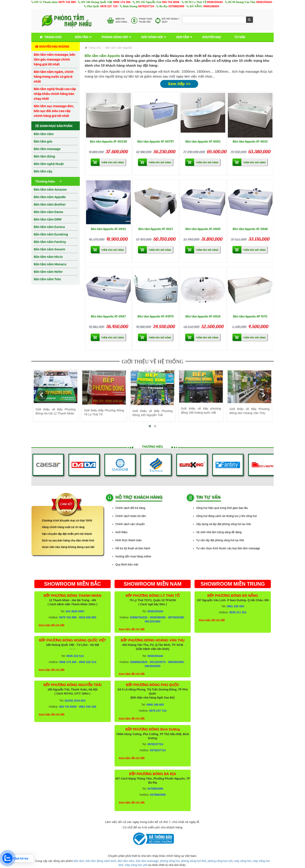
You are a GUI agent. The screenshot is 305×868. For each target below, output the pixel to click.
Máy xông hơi (152, 37)
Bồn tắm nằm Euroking (51, 234)
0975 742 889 (67, 2)
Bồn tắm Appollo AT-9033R (108, 141)
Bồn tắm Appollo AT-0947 (108, 316)
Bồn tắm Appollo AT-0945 (203, 229)
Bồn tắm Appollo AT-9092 (203, 141)
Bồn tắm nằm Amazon (50, 189)
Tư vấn (240, 37)
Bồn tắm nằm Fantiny (50, 242)
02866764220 (139, 617)
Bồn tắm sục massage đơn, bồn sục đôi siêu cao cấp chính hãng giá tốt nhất (54, 111)
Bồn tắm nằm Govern (49, 249)
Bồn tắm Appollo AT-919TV (156, 316)
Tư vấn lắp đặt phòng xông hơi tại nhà (220, 540)
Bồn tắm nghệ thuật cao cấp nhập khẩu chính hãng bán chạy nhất (55, 94)
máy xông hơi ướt (136, 865)
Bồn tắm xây (43, 171)
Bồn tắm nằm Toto (47, 279)
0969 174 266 (122, 2)
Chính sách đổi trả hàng (130, 508)
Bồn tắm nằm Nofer (48, 272)
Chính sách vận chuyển (130, 524)
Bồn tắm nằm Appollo (50, 197)
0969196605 (211, 6)
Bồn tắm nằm (44, 134)
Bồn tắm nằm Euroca (49, 227)
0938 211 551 (238, 612)
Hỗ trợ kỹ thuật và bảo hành (133, 548)
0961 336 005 (235, 606)
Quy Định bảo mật (127, 564)
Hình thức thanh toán (128, 540)
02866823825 (139, 662)
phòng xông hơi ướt (220, 861)
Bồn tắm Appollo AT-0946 (250, 229)
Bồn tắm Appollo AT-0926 (203, 316)
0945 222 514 (75, 656)
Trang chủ (50, 37)
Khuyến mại (212, 37)
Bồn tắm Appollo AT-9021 (156, 229)
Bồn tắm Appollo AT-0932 (108, 229)
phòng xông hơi (170, 861)
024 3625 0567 (75, 611)
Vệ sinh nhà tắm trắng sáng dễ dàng (219, 532)
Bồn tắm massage (47, 149)
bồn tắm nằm (126, 861)
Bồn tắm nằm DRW (48, 219)
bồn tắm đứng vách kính (101, 861)
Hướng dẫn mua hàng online (133, 556)
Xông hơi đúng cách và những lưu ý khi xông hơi (226, 516)
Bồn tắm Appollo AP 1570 (250, 316)
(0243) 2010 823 (75, 701)
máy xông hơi (243, 861)
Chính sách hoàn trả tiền (131, 516)
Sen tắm (183, 37)
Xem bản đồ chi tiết (52, 625)
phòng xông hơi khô (194, 861)
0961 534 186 (88, 707)
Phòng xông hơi (115, 37)
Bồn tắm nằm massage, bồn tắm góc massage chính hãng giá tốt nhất (55, 59)
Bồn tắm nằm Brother (50, 204)
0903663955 (176, 662)
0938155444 (215, 2)
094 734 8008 (171, 2)
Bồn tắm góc (43, 141)
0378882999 (176, 6)
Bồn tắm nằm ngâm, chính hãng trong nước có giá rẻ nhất (54, 77)
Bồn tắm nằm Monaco (50, 264)
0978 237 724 (109, 6)
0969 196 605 (155, 705)
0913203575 (158, 662)
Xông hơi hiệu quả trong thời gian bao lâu (222, 508)
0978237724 (146, 6)
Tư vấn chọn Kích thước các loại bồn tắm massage (228, 548)
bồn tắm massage (147, 861)
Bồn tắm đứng (44, 156)
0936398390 (158, 617)
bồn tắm (79, 861)
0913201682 (153, 621)
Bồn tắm (82, 37)
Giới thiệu (121, 532)
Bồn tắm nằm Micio (48, 257)
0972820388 (176, 617)
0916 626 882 (88, 617)
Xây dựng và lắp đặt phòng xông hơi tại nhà (223, 524)
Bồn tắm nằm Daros (48, 212)
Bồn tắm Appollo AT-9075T (156, 141)
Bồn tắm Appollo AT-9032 (250, 141)
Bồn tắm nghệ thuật (49, 164)
